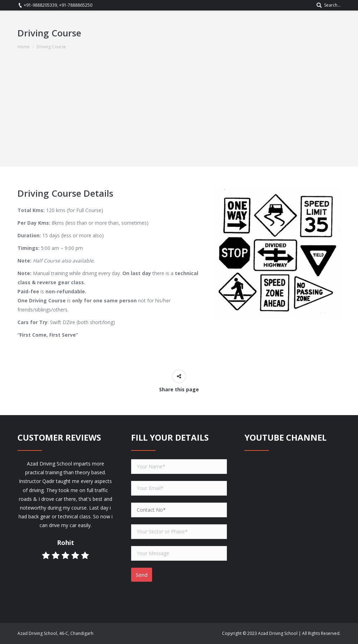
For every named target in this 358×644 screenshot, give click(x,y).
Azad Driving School (278, 633)
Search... (332, 5)
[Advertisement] (179, 118)
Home (24, 47)
